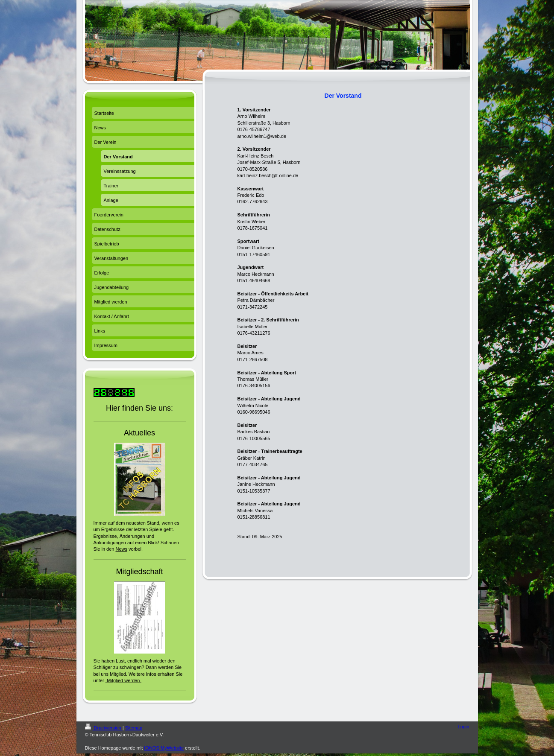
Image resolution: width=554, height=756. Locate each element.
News (121, 549)
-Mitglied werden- (123, 680)
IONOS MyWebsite (164, 748)
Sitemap (134, 728)
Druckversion (104, 728)
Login (464, 727)
